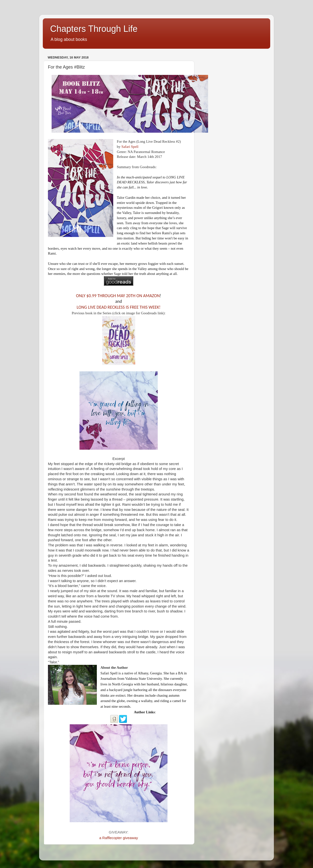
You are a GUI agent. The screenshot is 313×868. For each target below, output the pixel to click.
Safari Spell (130, 147)
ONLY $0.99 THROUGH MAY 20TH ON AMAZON (118, 296)
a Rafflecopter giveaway (119, 838)
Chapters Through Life (94, 29)
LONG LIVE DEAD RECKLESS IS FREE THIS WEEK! (119, 307)
